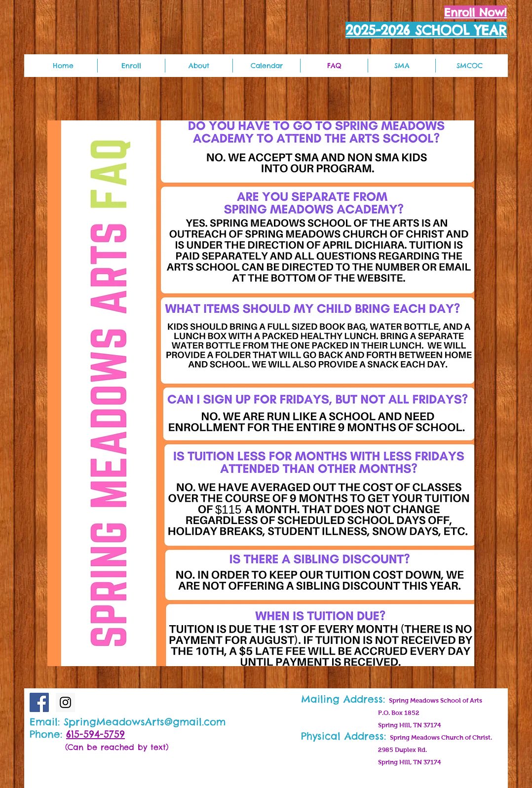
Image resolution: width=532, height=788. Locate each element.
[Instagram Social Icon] (65, 702)
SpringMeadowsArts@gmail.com (145, 722)
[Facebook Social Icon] (39, 702)
